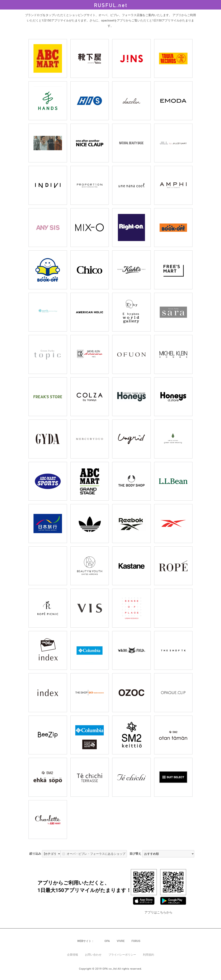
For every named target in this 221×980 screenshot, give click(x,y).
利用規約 (148, 958)
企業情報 (73, 958)
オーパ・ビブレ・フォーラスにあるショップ (115, 855)
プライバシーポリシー (122, 958)
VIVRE (121, 944)
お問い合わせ (93, 958)
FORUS (136, 944)
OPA (107, 944)
